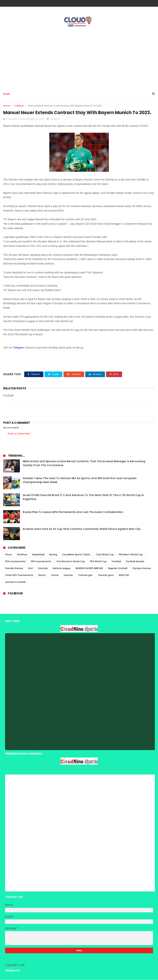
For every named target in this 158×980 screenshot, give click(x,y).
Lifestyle (43, 569)
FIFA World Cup (98, 562)
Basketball (38, 555)
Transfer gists (106, 575)
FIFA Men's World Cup (131, 555)
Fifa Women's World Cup (71, 562)
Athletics (22, 555)
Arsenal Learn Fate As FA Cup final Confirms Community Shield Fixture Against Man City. (82, 529)
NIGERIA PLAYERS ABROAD (89, 569)
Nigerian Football (118, 569)
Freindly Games (14, 569)
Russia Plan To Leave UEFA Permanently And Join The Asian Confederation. (73, 512)
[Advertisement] (79, 58)
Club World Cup (105, 555)
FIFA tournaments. (41, 562)
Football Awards (135, 562)
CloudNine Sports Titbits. (76, 555)
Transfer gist (85, 575)
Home (7, 94)
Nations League (62, 569)
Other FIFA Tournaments (19, 575)
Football (19, 106)
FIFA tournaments (15, 562)
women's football (15, 582)
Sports (42, 575)
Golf (31, 569)
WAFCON (124, 575)
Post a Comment (19, 434)
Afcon (9, 555)
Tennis (55, 575)
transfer (68, 575)
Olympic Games (142, 569)
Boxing (53, 555)
